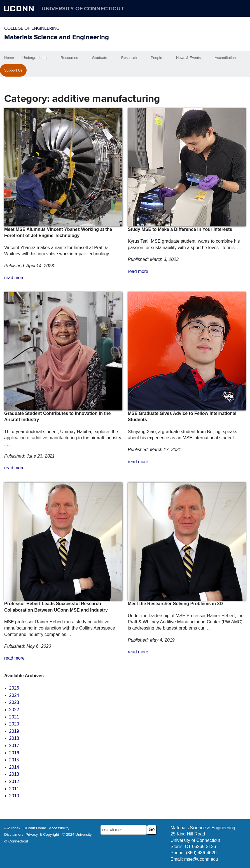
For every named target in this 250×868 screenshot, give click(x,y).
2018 (14, 738)
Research (129, 58)
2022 (14, 710)
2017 (14, 746)
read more (14, 278)
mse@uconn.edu (201, 859)
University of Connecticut (83, 9)
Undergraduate (35, 58)
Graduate (100, 58)
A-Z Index (12, 828)
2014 (14, 767)
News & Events (188, 58)
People (156, 58)
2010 (14, 796)
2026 (14, 688)
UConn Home (35, 828)
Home (9, 58)
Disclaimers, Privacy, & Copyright (32, 834)
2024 (14, 695)
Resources (69, 58)
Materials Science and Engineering (57, 37)
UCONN (20, 8)
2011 (14, 789)
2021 (14, 717)
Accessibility (59, 828)
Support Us (13, 70)
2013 (14, 774)
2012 (14, 781)
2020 (14, 724)
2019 (14, 731)
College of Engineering (32, 28)
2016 (14, 753)
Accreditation (225, 58)
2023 (14, 702)
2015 (14, 760)
